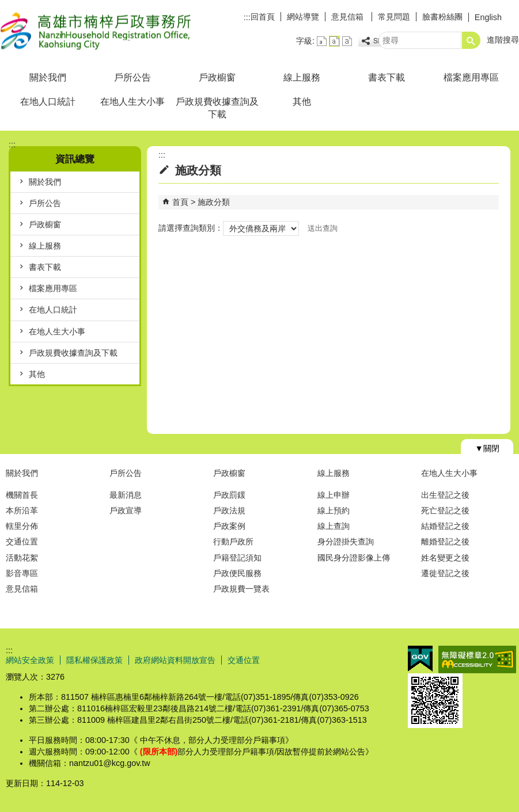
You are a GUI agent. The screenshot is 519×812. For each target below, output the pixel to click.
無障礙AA (477, 659)
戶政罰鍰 (229, 495)
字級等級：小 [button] (322, 41)
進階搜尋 (503, 40)
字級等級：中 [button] (334, 41)
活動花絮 (22, 558)
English (488, 17)
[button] (471, 40)
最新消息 (126, 495)
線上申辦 (334, 495)
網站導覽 (303, 17)
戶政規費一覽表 (241, 589)
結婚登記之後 (445, 526)
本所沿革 (22, 510)
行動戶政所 (233, 542)
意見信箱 (348, 17)
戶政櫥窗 (217, 77)
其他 (302, 102)
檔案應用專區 (471, 77)
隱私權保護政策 (94, 660)
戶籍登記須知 (237, 558)
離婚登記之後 (445, 542)
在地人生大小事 (132, 102)
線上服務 (302, 77)
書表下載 (387, 77)
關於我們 (48, 77)
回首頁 (263, 17)
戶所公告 (132, 77)
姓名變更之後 (445, 558)
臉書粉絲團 (442, 17)
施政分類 (214, 202)
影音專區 (22, 573)
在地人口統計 (48, 102)
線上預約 (334, 510)
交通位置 (22, 542)
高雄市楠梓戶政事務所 (97, 31)
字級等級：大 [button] (347, 41)
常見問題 (394, 17)
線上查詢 (334, 526)
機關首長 (22, 495)
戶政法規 (229, 510)
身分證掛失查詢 (346, 542)
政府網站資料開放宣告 (175, 660)
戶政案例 (229, 526)
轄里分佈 (22, 526)
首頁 (180, 202)
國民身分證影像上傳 (354, 558)
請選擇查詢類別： (191, 228)
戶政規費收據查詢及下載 (217, 108)
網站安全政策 (30, 660)
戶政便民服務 (237, 573)
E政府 (420, 659)
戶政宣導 (126, 510)
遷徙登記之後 (445, 573)
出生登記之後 (445, 495)
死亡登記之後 (445, 510)
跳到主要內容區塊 (6, 6)
